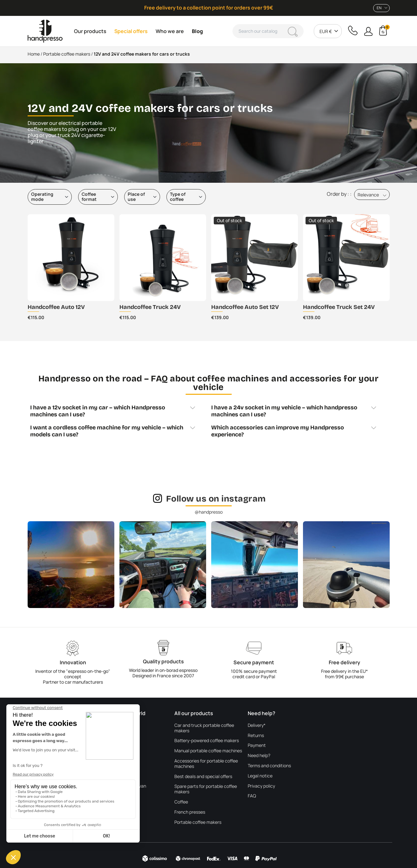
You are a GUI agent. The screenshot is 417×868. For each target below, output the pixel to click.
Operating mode (42, 197)
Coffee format (89, 197)
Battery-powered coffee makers (207, 741)
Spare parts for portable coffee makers (206, 789)
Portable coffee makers (198, 822)
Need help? (259, 756)
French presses (190, 812)
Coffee (181, 802)
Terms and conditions (269, 766)
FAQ (252, 796)
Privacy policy (261, 786)
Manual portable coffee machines (208, 751)
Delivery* (257, 725)
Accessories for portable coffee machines (206, 764)
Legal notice (260, 776)
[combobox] (381, 8)
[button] (368, 31)
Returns (256, 736)
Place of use (136, 197)
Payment (257, 745)
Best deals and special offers (203, 777)
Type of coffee (178, 197)
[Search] (268, 31)
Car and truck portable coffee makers (204, 728)
